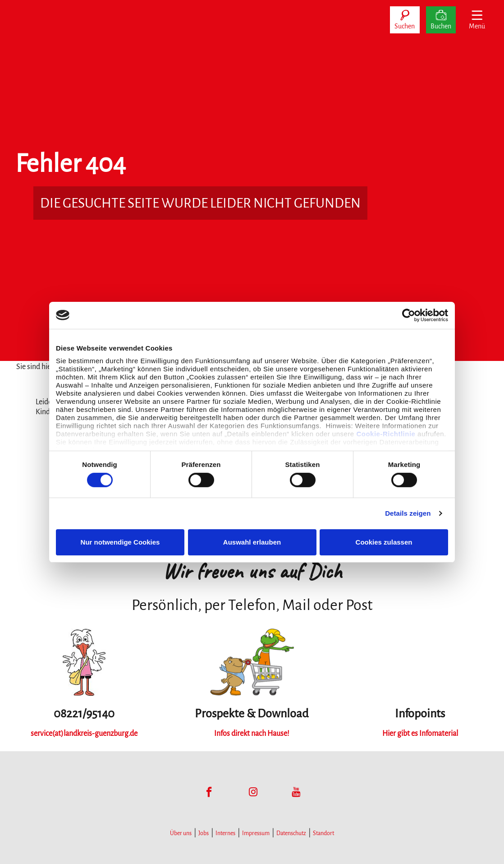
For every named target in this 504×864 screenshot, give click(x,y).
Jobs (204, 833)
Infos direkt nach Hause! (252, 734)
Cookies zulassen (384, 542)
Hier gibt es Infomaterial (420, 734)
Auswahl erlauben (252, 542)
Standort (323, 833)
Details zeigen (408, 513)
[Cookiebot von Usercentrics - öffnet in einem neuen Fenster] (409, 315)
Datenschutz (291, 833)
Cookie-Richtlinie (386, 434)
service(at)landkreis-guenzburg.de (84, 734)
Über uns (181, 833)
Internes (225, 833)
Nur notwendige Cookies (120, 542)
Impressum (256, 833)
